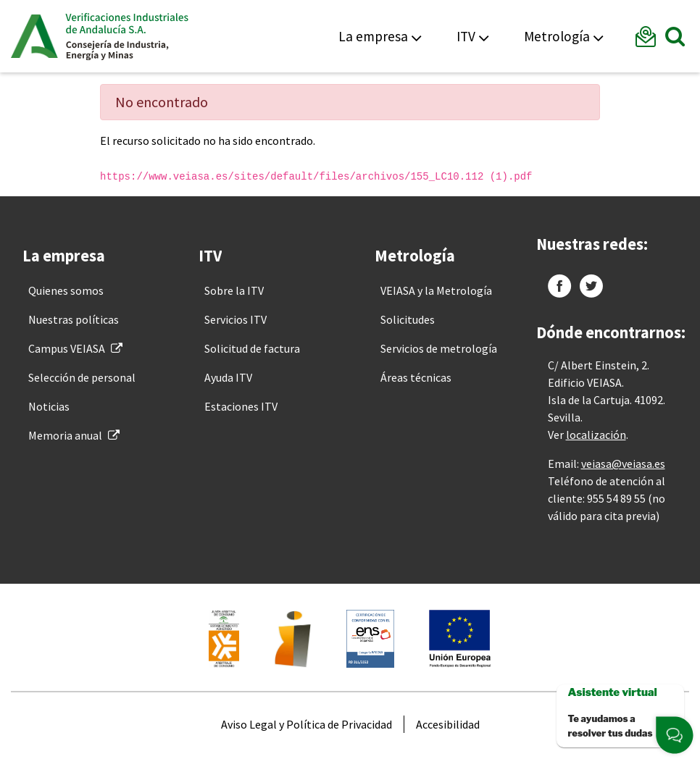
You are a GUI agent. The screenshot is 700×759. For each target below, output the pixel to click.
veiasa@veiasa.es (623, 464)
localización (596, 435)
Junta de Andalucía (34, 36)
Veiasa (127, 36)
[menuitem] (66, 290)
